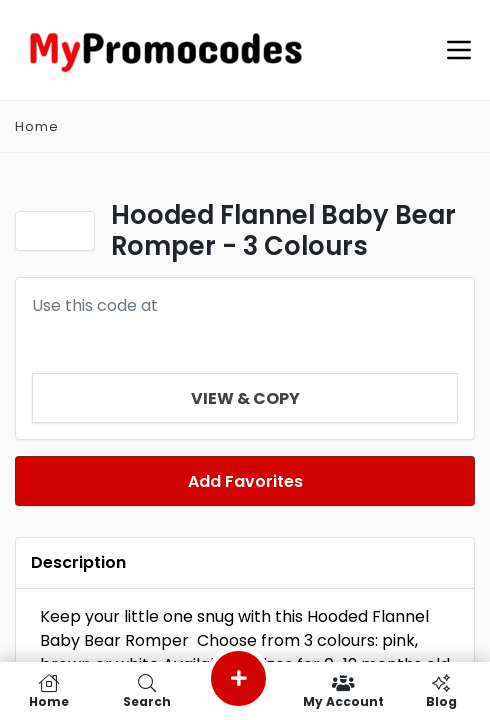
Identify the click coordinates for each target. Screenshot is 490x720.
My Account (343, 691)
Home (49, 691)
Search (147, 691)
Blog (441, 691)
